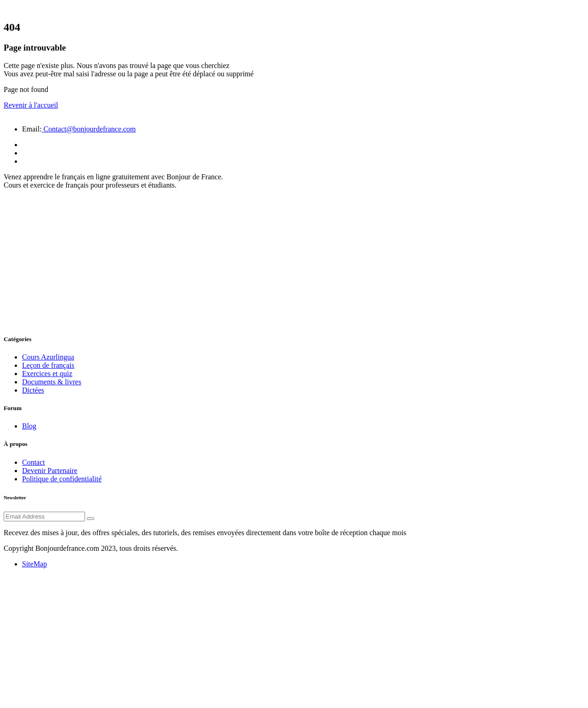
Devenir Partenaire (50, 471)
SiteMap (34, 564)
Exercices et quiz (47, 374)
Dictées (33, 390)
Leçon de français (48, 365)
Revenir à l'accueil (31, 105)
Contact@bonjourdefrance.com (89, 129)
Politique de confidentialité (62, 479)
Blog (29, 426)
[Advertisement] (294, 261)
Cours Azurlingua (48, 357)
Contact (34, 462)
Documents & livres (52, 382)
